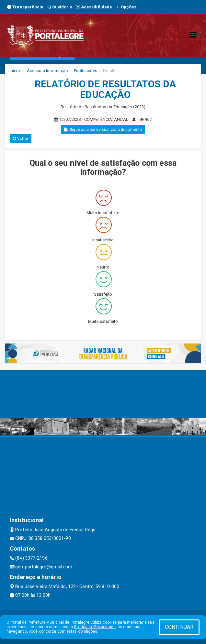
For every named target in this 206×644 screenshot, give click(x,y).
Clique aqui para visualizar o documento (103, 130)
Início (15, 71)
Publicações (86, 71)
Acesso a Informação (47, 71)
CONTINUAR (179, 627)
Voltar (21, 139)
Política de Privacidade (95, 627)
